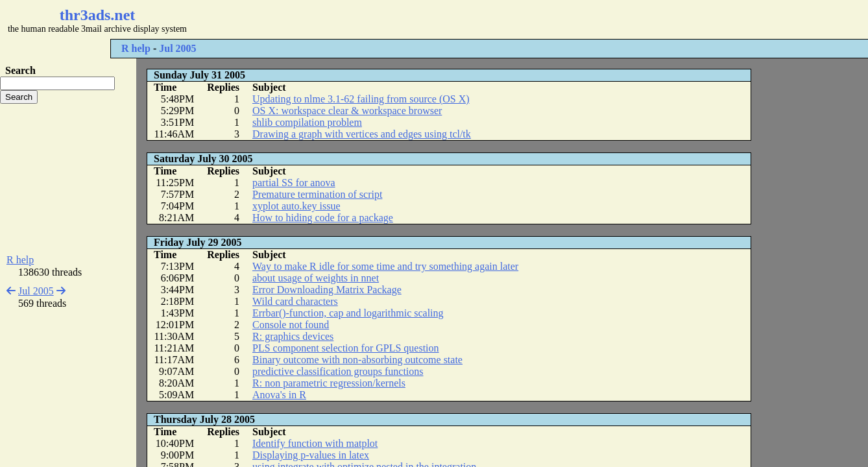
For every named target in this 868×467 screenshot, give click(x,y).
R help (136, 48)
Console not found (291, 325)
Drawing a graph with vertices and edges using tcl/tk (362, 134)
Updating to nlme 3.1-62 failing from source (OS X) (361, 99)
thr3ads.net (98, 15)
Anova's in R (279, 395)
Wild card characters (295, 301)
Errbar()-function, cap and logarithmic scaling (348, 313)
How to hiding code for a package (323, 218)
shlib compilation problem (307, 122)
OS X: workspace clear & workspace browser (347, 111)
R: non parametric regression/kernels (329, 383)
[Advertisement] (387, 19)
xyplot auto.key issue (296, 206)
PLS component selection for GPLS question (346, 348)
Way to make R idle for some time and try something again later (385, 266)
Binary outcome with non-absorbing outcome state (357, 360)
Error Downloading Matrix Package (327, 290)
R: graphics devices (293, 336)
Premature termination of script (317, 194)
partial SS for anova (294, 183)
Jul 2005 (177, 48)
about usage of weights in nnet (316, 278)
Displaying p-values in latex (311, 455)
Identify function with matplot (315, 443)
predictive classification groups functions (338, 371)
